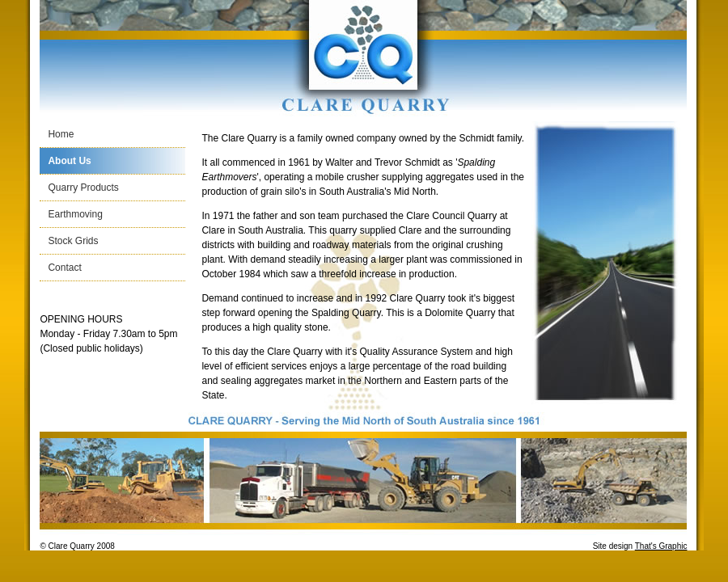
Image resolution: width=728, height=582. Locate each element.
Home (61, 134)
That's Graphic (661, 546)
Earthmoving (75, 214)
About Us (69, 161)
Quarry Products (83, 188)
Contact (64, 268)
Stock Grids (73, 241)
